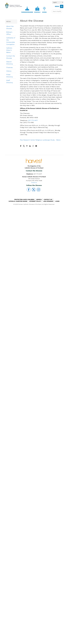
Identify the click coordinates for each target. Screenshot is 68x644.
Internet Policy (35, 201)
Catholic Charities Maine (18, 201)
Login (57, 201)
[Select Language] (58, 2)
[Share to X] (24, 146)
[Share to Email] (36, 146)
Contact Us (48, 199)
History (9, 71)
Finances (9, 67)
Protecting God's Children (24, 199)
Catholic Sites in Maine (9, 50)
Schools (37, 12)
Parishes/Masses (27, 12)
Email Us (34, 183)
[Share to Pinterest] (27, 146)
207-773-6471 (33, 120)
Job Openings (48, 201)
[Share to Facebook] (21, 146)
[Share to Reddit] (33, 146)
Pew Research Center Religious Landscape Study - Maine (40, 140)
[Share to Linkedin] (30, 146)
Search (39, 199)
